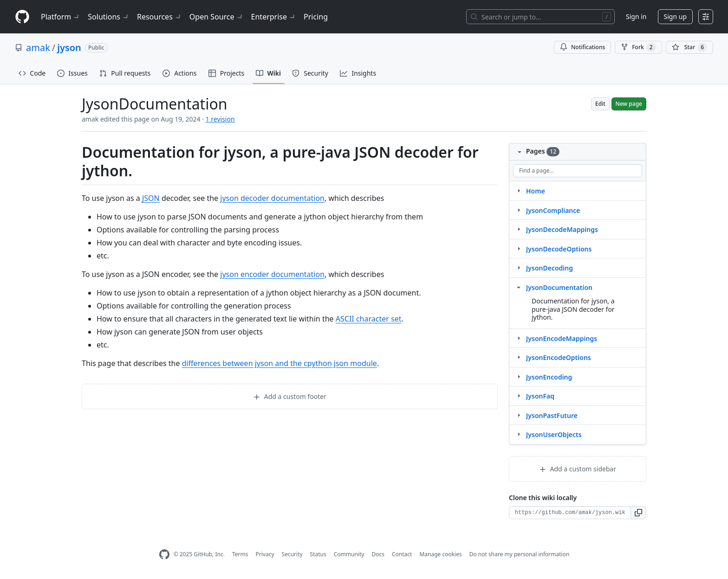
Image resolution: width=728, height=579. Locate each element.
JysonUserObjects (554, 434)
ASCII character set (369, 319)
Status (318, 554)
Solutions (109, 17)
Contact (402, 554)
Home (536, 191)
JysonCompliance (553, 210)
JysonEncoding (549, 377)
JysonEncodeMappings (562, 338)
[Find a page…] (578, 171)
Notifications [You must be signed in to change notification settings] (582, 47)
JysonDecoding (549, 268)
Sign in (636, 16)
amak (38, 48)
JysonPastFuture (552, 415)
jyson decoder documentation (272, 198)
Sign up (675, 16)
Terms (240, 554)
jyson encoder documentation (272, 274)
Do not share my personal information (520, 554)
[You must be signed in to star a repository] (689, 47)
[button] (639, 513)
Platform (61, 17)
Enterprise (274, 17)
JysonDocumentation (559, 287)
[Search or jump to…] (540, 17)
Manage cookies (440, 554)
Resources (159, 17)
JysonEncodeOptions (559, 357)
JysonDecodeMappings (562, 229)
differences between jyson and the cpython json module (279, 363)
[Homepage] (22, 17)
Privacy (265, 554)
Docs (378, 554)
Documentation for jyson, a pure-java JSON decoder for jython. (573, 309)
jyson (69, 48)
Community (349, 554)
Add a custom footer (290, 396)
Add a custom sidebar (578, 469)
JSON (151, 198)
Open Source (217, 17)
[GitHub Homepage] (164, 555)
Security (292, 554)
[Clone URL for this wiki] (570, 513)
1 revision (220, 119)
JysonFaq (540, 396)
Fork (638, 47)
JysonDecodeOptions (559, 249)
